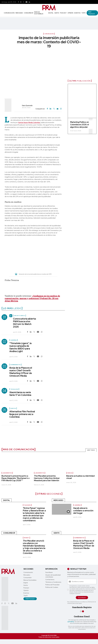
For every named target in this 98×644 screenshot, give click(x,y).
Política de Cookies (52, 587)
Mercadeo (19, 13)
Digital (51, 13)
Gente (57, 13)
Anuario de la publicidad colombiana (53, 576)
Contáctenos (50, 580)
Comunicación (9, 13)
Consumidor (29, 13)
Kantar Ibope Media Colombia (29, 122)
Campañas (77, 505)
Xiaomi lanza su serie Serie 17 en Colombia (20, 394)
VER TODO (91, 450)
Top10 (84, 13)
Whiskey (26, 538)
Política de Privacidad (52, 585)
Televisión (27, 505)
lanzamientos (7, 473)
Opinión (70, 13)
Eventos (77, 13)
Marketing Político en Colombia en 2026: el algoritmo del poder (79, 125)
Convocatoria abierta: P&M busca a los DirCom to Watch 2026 (25, 323)
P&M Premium (91, 13)
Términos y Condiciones (53, 582)
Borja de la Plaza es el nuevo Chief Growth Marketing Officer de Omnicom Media (21, 372)
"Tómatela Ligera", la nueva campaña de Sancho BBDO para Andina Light (20, 347)
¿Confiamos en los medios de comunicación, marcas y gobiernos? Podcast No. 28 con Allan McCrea (32, 298)
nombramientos (79, 538)
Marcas (70, 473)
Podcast (63, 13)
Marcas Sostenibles (39, 13)
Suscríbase (49, 572)
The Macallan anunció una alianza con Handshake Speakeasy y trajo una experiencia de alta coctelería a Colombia (34, 547)
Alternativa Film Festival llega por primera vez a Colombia (22, 414)
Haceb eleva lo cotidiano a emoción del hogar (83, 511)
